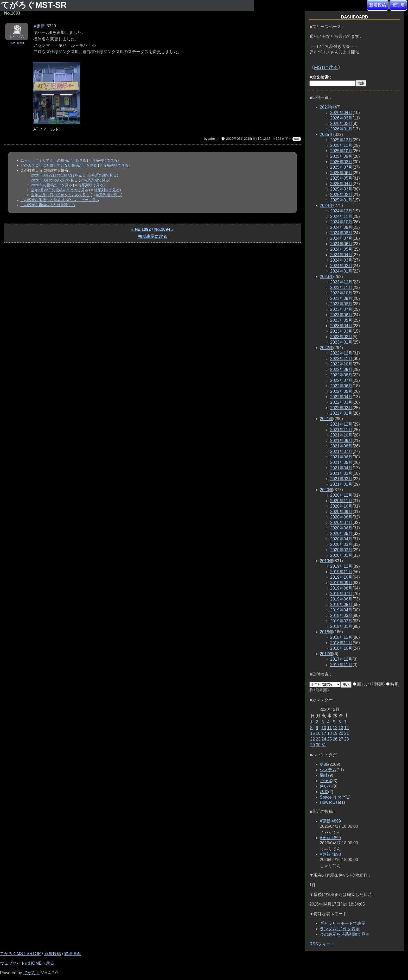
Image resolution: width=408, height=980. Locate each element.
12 (335, 728)
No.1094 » (164, 229)
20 (341, 733)
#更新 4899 (330, 821)
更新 (324, 764)
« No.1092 (141, 229)
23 (318, 739)
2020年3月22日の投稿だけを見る (58, 175)
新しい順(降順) (369, 684)
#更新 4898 (330, 854)
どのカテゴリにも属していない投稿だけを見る (59, 165)
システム (328, 770)
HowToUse (330, 802)
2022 (327, 348)
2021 (327, 419)
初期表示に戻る (152, 236)
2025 (327, 134)
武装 (324, 792)
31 (324, 745)
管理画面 (73, 954)
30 (318, 745)
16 (318, 733)
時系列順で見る (105, 160)
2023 (327, 277)
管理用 (398, 5)
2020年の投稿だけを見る (52, 185)
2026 (327, 107)
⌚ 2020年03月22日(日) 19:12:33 (246, 139)
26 (335, 739)
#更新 (39, 26)
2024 (327, 206)
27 (341, 739)
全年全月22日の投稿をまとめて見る (60, 195)
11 (329, 728)
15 (313, 733)
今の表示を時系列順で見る (345, 934)
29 (313, 745)
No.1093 (17, 43)
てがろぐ (31, 973)
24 (324, 739)
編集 (297, 139)
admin (213, 139)
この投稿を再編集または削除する (48, 205)
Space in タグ (333, 797)
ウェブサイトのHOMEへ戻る (27, 963)
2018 (327, 632)
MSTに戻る (326, 67)
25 (329, 739)
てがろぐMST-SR (35, 5)
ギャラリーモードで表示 (343, 923)
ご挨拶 (326, 781)
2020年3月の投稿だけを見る (54, 180)
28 (347, 739)
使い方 (326, 786)
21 (347, 733)
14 (347, 728)
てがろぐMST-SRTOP (20, 954)
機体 (324, 775)
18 (329, 733)
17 (324, 733)
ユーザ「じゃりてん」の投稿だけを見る (53, 160)
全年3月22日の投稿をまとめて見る (60, 190)
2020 (327, 490)
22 (313, 739)
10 (324, 728)
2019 (327, 561)
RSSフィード (322, 944)
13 (341, 728)
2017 (327, 654)
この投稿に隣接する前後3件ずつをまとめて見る (60, 200)
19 (335, 733)
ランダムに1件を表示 (340, 929)
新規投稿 (378, 5)
